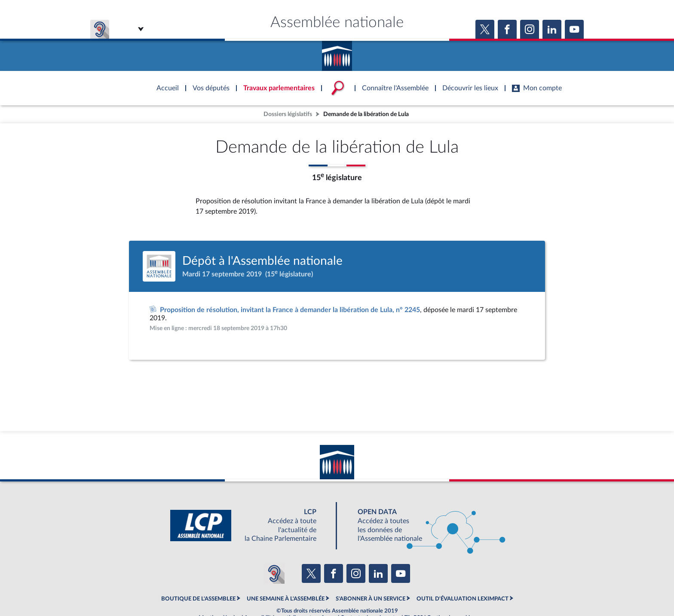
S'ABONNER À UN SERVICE (371, 599)
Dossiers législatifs (288, 114)
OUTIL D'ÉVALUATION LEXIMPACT (463, 599)
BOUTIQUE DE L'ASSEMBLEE (198, 599)
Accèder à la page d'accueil (337, 53)
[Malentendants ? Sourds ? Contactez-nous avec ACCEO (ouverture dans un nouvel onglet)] (274, 573)
